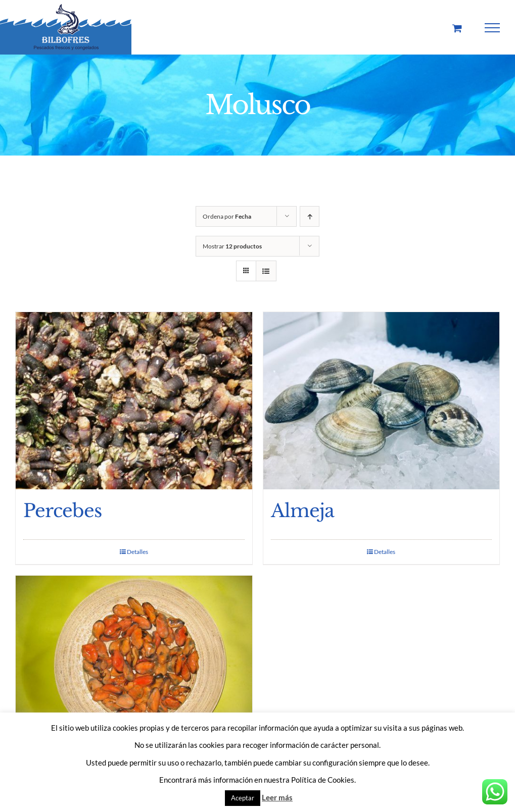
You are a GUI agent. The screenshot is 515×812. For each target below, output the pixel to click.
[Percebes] (134, 401)
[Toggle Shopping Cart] (457, 28)
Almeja (302, 511)
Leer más (277, 797)
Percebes (62, 511)
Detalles (137, 552)
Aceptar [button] (243, 798)
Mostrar (232, 246)
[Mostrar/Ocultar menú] (493, 28)
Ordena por (227, 216)
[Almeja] (382, 401)
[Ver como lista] (266, 271)
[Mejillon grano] (134, 664)
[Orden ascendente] (310, 216)
